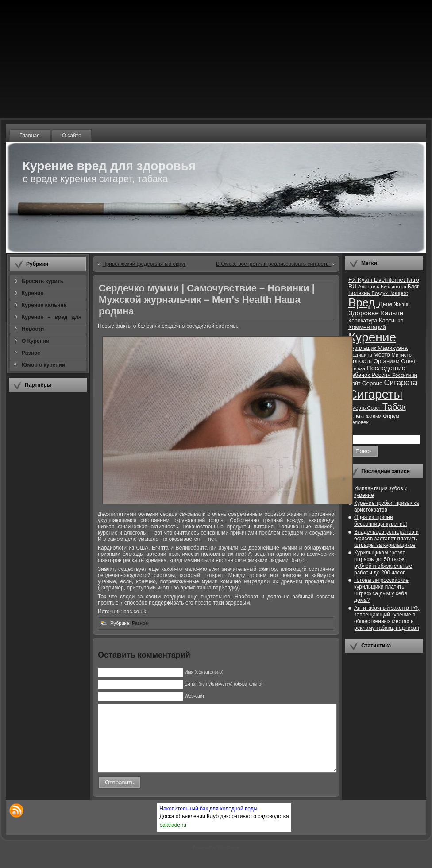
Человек (359, 422)
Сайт (355, 384)
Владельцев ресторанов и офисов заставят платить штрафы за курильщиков (386, 539)
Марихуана (393, 348)
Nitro (413, 280)
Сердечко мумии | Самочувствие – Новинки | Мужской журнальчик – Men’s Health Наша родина (207, 300)
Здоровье (364, 313)
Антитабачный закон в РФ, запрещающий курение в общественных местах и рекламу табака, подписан (387, 618)
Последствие (386, 368)
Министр (401, 355)
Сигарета (401, 383)
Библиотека (394, 287)
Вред (363, 302)
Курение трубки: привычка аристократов (387, 506)
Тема (357, 416)
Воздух (380, 293)
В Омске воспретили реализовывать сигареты (274, 264)
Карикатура (364, 321)
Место (382, 355)
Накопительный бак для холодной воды (208, 822)
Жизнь (402, 305)
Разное (140, 623)
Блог (413, 287)
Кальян (392, 313)
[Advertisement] (48, 531)
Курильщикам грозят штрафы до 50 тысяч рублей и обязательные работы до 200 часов (383, 563)
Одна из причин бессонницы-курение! (381, 521)
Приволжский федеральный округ (144, 264)
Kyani (366, 280)
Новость (361, 361)
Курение (372, 337)
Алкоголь (369, 287)
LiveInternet (390, 280)
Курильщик (363, 348)
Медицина (361, 355)
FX (353, 280)
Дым (386, 304)
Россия (382, 375)
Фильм (374, 416)
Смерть (358, 408)
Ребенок (360, 375)
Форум (391, 416)
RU (353, 286)
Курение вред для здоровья (109, 166)
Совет (375, 408)
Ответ (408, 361)
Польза (357, 368)
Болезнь (360, 293)
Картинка (391, 320)
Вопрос (399, 293)
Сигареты (375, 394)
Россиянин (405, 375)
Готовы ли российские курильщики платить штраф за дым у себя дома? (381, 590)
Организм (388, 361)
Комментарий (367, 327)
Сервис (373, 383)
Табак (394, 407)
